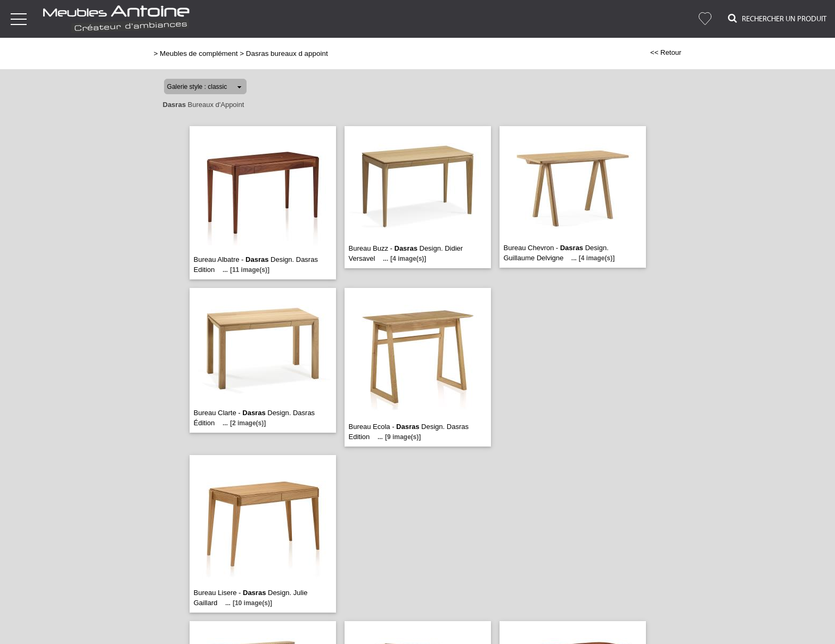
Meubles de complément (199, 53)
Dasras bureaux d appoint (287, 53)
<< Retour (666, 52)
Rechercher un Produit (777, 18)
